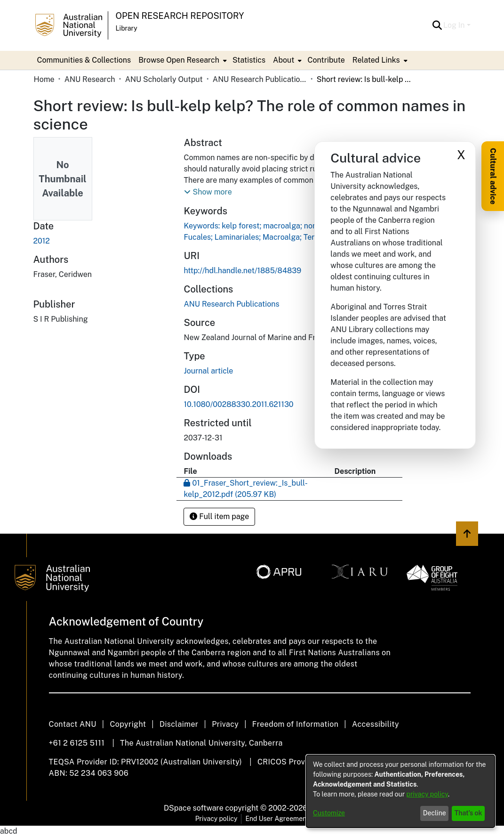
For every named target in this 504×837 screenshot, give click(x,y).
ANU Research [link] (90, 79)
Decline (435, 813)
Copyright (128, 724)
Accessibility (376, 724)
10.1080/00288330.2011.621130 (238, 404)
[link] (231, 304)
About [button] (284, 60)
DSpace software (194, 808)
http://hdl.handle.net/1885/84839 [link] (242, 271)
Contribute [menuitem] (326, 60)
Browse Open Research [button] (179, 60)
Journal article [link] (208, 371)
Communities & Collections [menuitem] (84, 60)
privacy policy (427, 794)
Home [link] (44, 79)
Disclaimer (179, 724)
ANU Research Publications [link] (260, 79)
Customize (329, 813)
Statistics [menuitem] (249, 60)
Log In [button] (455, 25)
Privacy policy (216, 819)
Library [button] (127, 28)
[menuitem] (182, 60)
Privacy (225, 724)
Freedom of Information (295, 724)
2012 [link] (42, 241)
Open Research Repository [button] (180, 16)
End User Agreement (277, 819)
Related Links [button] (376, 60)
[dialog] (400, 791)
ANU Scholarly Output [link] (164, 79)
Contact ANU (73, 724)
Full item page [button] (219, 516)
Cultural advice (493, 176)
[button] (437, 25)
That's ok (468, 813)
